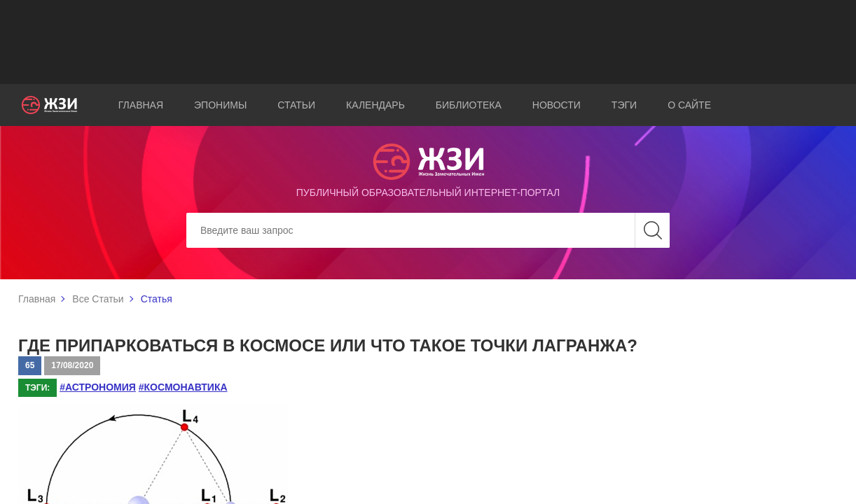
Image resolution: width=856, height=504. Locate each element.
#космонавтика (183, 387)
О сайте (689, 105)
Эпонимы (220, 105)
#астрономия (98, 387)
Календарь (375, 105)
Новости (557, 105)
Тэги (624, 105)
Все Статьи (98, 299)
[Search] (428, 230)
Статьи (296, 105)
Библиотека (469, 105)
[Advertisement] (428, 42)
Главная (141, 105)
